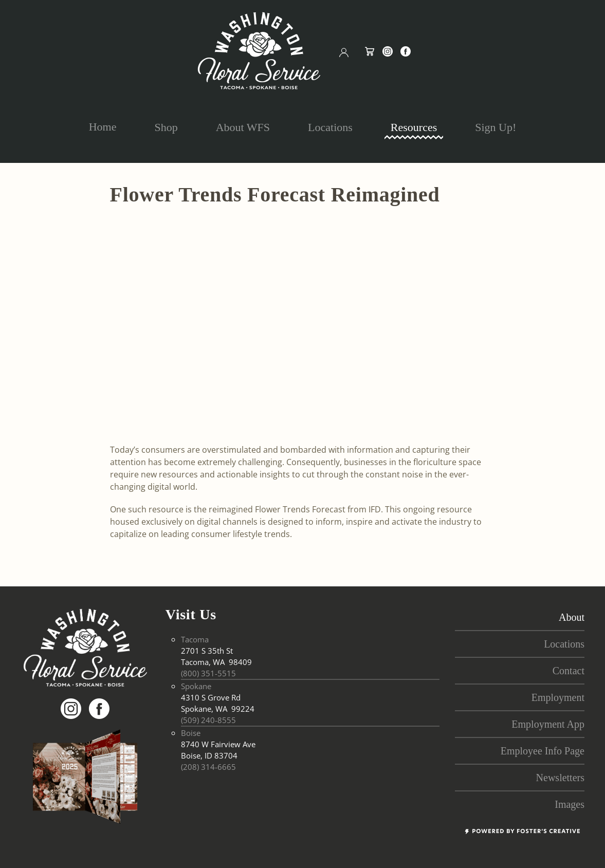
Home (103, 127)
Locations (330, 127)
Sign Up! (496, 127)
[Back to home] (259, 51)
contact (569, 671)
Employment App (548, 724)
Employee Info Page (543, 751)
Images (570, 804)
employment (558, 697)
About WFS (243, 127)
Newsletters (560, 778)
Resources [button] (414, 127)
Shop (166, 127)
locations (564, 644)
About (572, 617)
